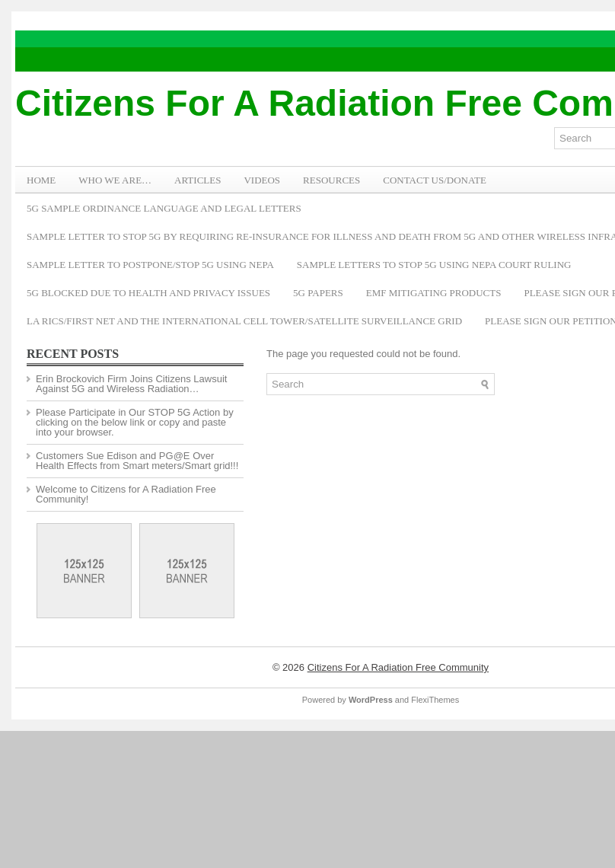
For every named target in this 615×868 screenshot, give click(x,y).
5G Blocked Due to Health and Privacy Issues (148, 293)
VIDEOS (262, 180)
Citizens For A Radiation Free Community (398, 667)
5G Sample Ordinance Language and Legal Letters (164, 208)
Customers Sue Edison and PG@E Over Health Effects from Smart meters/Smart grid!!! (137, 461)
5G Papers (318, 293)
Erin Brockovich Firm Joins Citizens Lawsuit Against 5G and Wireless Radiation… (131, 384)
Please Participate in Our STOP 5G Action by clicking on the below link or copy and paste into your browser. (135, 422)
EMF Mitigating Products (434, 293)
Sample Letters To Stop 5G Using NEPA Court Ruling (434, 265)
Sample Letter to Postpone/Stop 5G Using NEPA (150, 265)
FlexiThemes (435, 700)
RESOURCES (331, 180)
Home (41, 180)
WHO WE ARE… (115, 180)
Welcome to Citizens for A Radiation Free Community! (126, 494)
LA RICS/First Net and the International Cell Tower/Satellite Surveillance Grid (244, 321)
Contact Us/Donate (435, 180)
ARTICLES (198, 180)
